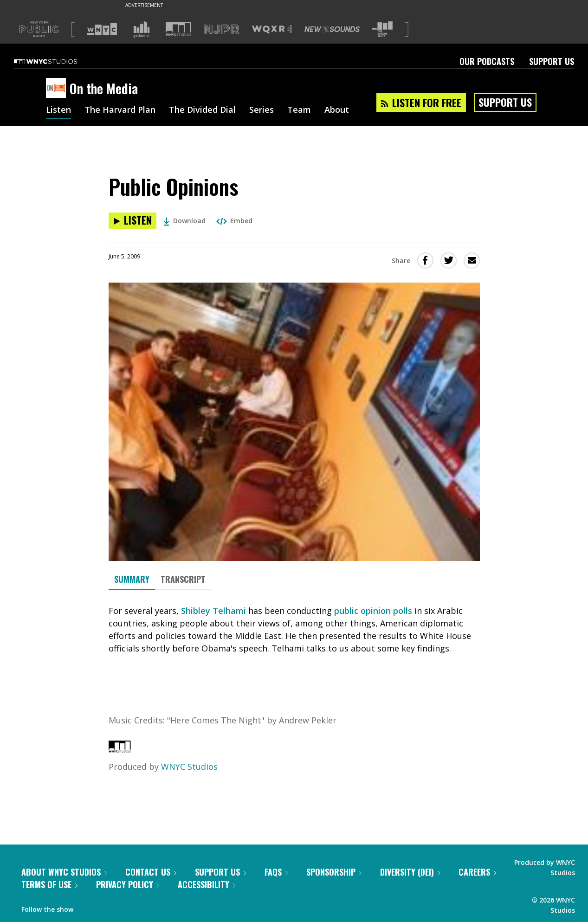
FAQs (276, 872)
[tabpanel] (294, 630)
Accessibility (207, 884)
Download (184, 221)
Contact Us (151, 872)
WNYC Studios (189, 767)
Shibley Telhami (213, 611)
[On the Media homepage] (58, 89)
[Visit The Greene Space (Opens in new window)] (382, 29)
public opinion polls (373, 611)
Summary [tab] (132, 579)
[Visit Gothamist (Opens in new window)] (142, 29)
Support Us (552, 61)
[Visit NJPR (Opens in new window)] (222, 29)
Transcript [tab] (183, 579)
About (337, 110)
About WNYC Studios (64, 872)
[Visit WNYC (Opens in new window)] (102, 29)
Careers (477, 872)
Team (299, 110)
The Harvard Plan (120, 110)
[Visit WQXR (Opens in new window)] (272, 29)
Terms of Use (49, 884)
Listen (58, 110)
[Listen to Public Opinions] (132, 221)
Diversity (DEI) (410, 872)
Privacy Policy (128, 884)
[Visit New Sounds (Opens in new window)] (332, 29)
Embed (234, 221)
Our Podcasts (487, 61)
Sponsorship (334, 872)
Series (262, 110)
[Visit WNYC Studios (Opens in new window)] (178, 29)
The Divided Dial (202, 110)
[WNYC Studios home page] (57, 61)
